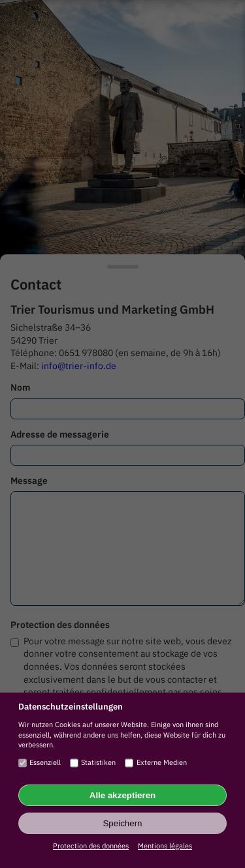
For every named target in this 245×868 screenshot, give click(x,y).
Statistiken (93, 763)
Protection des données (91, 846)
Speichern (122, 823)
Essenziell (40, 763)
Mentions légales (165, 846)
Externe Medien (155, 763)
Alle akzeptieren (122, 795)
